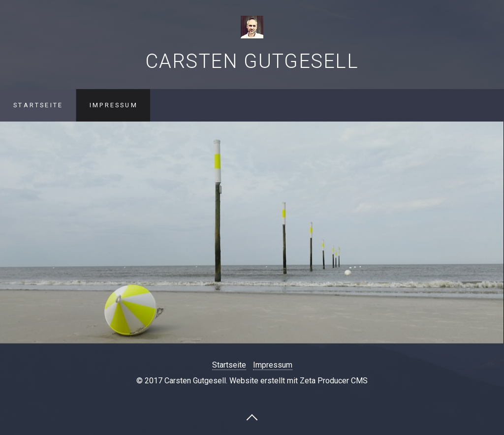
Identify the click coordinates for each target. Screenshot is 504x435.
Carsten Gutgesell (252, 61)
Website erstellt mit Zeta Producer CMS (299, 381)
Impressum (114, 105)
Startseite (38, 105)
